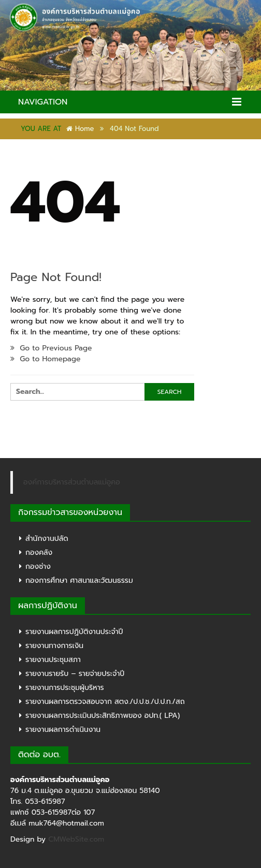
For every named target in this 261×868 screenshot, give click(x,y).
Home (80, 129)
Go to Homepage (46, 359)
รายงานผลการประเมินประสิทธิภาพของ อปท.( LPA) (103, 716)
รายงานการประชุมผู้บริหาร (65, 688)
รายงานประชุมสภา (53, 660)
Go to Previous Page (51, 348)
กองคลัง (39, 553)
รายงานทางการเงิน (54, 646)
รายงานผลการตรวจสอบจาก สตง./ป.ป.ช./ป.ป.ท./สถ (105, 702)
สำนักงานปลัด (47, 539)
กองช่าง (38, 567)
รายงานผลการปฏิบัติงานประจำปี (74, 632)
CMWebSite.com (76, 839)
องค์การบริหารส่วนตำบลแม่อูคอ (72, 482)
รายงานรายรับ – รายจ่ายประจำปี (75, 674)
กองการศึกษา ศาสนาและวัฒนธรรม (79, 580)
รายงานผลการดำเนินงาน (63, 730)
